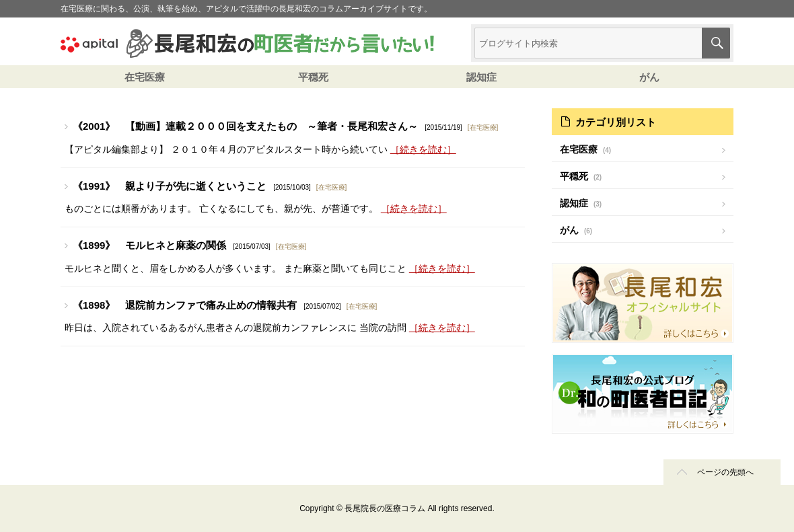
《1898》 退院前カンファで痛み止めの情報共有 (185, 305)
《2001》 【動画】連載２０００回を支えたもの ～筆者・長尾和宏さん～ (245, 126)
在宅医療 (145, 77)
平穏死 (313, 77)
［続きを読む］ (423, 149)
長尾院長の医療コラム (385, 508)
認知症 (481, 77)
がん (649, 77)
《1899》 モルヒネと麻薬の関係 (149, 245)
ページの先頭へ (725, 472)
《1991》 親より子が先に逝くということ (170, 186)
